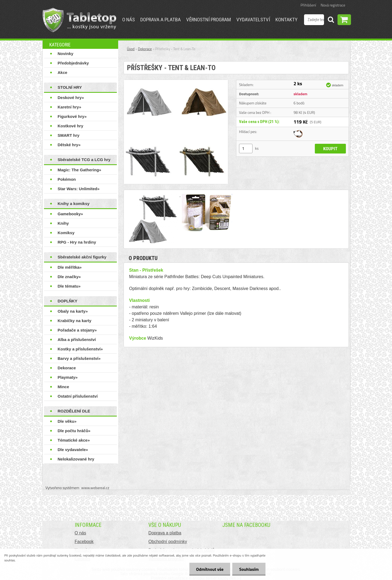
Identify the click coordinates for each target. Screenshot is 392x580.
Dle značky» (69, 277)
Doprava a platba (161, 20)
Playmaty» (68, 377)
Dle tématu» (69, 286)
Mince (64, 387)
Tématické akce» (74, 440)
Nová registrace (333, 5)
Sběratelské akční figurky (82, 257)
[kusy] (246, 149)
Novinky (66, 54)
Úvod (131, 49)
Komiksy (66, 233)
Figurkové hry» (72, 116)
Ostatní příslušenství (78, 396)
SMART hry (69, 135)
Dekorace (67, 368)
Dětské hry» (69, 145)
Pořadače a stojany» (77, 330)
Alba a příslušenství (77, 340)
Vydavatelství (253, 20)
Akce (63, 72)
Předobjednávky (73, 63)
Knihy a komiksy (74, 204)
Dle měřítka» (70, 267)
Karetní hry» (70, 107)
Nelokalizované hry (76, 459)
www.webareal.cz (95, 488)
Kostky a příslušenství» (80, 349)
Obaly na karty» (73, 311)
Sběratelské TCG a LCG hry (84, 160)
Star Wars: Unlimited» (79, 189)
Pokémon (67, 179)
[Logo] (79, 20)
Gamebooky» (70, 214)
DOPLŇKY (68, 301)
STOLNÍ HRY (70, 87)
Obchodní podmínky (168, 542)
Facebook (84, 542)
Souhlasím (249, 569)
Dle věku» (67, 421)
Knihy (63, 223)
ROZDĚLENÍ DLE (74, 411)
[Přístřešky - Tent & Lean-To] (176, 82)
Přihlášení (308, 5)
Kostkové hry (71, 126)
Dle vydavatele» (73, 450)
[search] (331, 21)
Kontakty (287, 20)
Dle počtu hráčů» (74, 431)
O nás (129, 20)
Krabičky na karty (75, 321)
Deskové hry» (71, 98)
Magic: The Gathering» (80, 170)
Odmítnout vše (210, 569)
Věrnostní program (209, 20)
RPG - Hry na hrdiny (77, 242)
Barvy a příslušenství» (79, 358)
